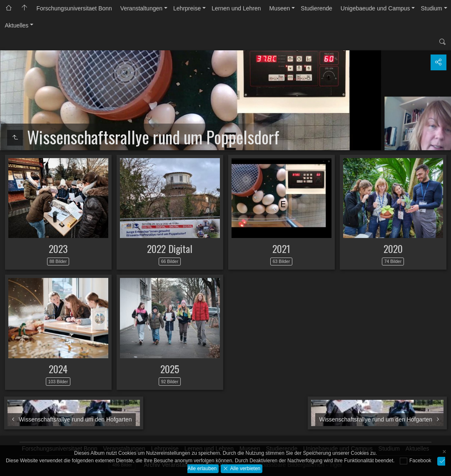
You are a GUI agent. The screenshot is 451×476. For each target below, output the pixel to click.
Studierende (316, 8)
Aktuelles (17, 25)
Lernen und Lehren (236, 8)
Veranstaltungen (141, 8)
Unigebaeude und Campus (375, 8)
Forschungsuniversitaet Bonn (74, 8)
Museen (280, 8)
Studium (431, 8)
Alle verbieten (244, 468)
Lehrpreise (187, 8)
